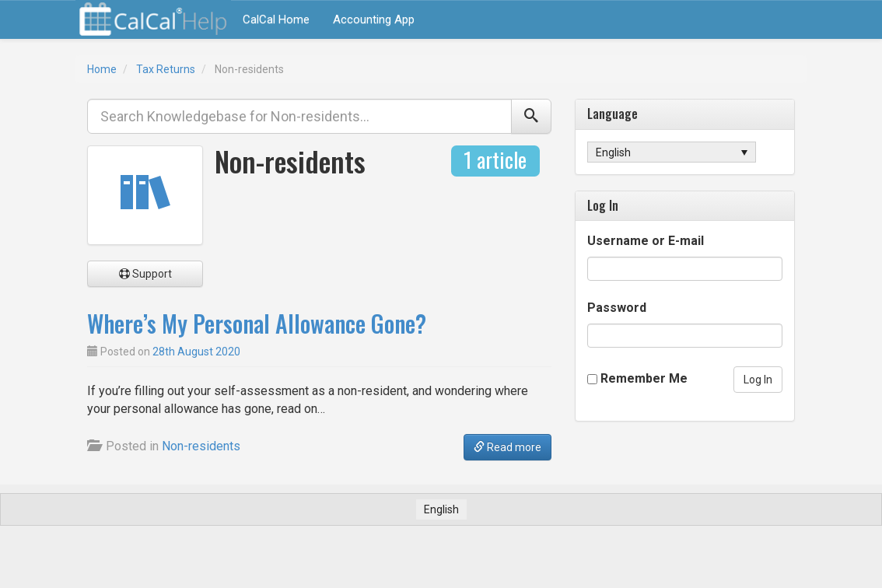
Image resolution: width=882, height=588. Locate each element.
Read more (507, 447)
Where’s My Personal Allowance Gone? (257, 323)
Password (617, 308)
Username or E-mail (646, 241)
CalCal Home (276, 19)
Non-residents (201, 446)
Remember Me (644, 378)
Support (145, 274)
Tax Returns (166, 69)
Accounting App (374, 19)
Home (102, 69)
